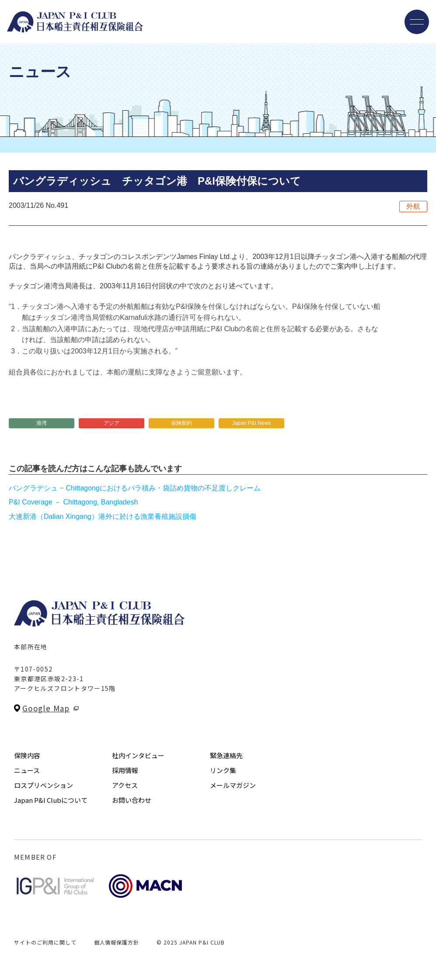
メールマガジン (233, 785)
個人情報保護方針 (117, 942)
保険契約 (181, 423)
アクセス (125, 785)
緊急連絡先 (226, 755)
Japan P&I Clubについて (51, 800)
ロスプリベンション (44, 785)
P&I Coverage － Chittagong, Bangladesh (73, 502)
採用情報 (125, 770)
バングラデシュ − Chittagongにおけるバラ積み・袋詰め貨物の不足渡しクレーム (135, 488)
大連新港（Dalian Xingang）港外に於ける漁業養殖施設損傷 (103, 516)
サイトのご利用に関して (45, 942)
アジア (112, 423)
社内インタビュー (138, 755)
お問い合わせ (132, 800)
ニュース (27, 770)
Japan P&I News (252, 423)
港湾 (42, 423)
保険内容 (27, 755)
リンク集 (223, 770)
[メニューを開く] (417, 22)
